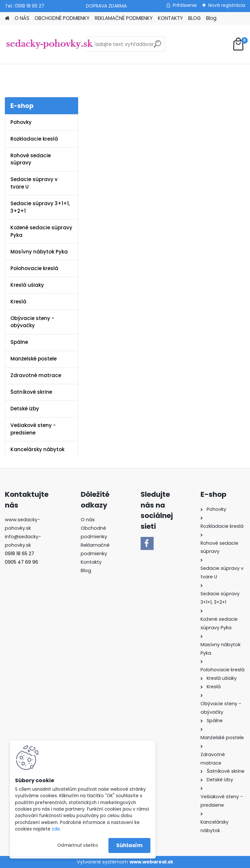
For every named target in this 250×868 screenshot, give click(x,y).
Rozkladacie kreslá (34, 139)
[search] (157, 46)
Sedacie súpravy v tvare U (34, 183)
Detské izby (25, 409)
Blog (211, 18)
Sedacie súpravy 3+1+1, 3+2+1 (40, 207)
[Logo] (50, 44)
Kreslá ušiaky (27, 285)
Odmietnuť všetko (78, 845)
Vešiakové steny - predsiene (33, 429)
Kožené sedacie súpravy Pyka (41, 231)
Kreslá (18, 302)
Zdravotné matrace (36, 375)
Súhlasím (129, 845)
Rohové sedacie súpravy (31, 159)
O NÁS (22, 18)
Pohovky (21, 122)
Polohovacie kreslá (34, 268)
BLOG (194, 18)
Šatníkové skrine (31, 392)
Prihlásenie (185, 5)
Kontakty (91, 562)
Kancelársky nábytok (37, 449)
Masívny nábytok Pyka (39, 252)
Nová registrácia (227, 5)
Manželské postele (34, 359)
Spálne (19, 342)
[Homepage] (7, 18)
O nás (88, 520)
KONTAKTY (170, 18)
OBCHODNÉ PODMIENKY (62, 18)
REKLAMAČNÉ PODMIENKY (124, 18)
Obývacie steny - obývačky (32, 322)
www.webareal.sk (151, 862)
